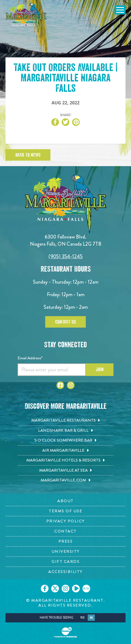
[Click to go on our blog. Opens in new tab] (86, 589)
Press (66, 541)
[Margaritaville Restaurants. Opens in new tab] (65, 420)
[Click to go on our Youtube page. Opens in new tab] (76, 589)
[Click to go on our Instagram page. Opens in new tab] (65, 589)
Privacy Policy (66, 521)
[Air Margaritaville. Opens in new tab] (65, 451)
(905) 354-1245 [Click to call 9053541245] (65, 256)
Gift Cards (65, 561)
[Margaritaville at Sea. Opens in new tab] (65, 470)
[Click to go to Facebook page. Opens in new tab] (60, 385)
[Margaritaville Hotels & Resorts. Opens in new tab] (65, 460)
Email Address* (30, 358)
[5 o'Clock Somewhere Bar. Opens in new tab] (65, 440)
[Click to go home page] (26, 17)
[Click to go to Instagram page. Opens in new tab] (71, 385)
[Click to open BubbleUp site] (65, 633)
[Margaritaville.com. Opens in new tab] (65, 480)
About (65, 501)
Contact (65, 531)
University (66, 551)
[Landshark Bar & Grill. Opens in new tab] (65, 431)
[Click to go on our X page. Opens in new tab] (55, 589)
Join (100, 369)
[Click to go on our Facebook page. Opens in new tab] (45, 589)
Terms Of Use (65, 511)
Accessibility (65, 572)
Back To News (28, 155)
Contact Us (65, 322)
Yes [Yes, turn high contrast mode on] (82, 618)
